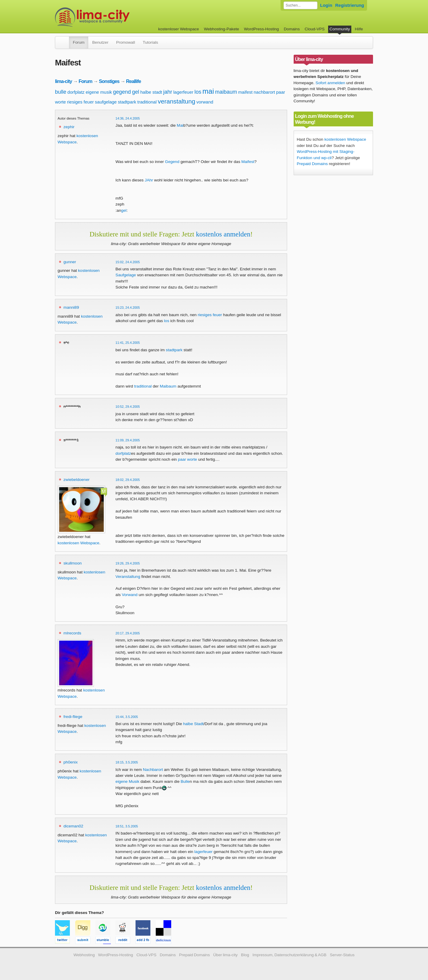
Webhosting (84, 955)
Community (340, 29)
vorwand (205, 102)
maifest (245, 92)
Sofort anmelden (331, 83)
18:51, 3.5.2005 (127, 826)
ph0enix (71, 762)
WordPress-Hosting (262, 29)
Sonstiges (109, 81)
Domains (292, 29)
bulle (61, 92)
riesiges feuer (80, 102)
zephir (69, 127)
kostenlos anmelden (223, 234)
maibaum (226, 92)
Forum (79, 42)
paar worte (188, 459)
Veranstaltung (128, 577)
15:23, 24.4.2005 (128, 308)
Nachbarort (153, 770)
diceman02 (74, 826)
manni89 (71, 307)
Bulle (185, 781)
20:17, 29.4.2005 (128, 633)
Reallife (133, 81)
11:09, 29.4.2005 (128, 440)
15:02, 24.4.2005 (128, 262)
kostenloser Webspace (178, 29)
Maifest (248, 162)
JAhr (149, 180)
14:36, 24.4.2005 (128, 118)
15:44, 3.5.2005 (127, 717)
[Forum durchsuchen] (300, 5)
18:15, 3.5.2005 (127, 762)
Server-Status (342, 955)
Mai (180, 125)
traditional (147, 102)
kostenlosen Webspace (78, 543)
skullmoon (73, 563)
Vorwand (130, 595)
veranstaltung (177, 101)
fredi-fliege (73, 717)
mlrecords (73, 633)
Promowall (126, 42)
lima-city (63, 81)
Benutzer (100, 42)
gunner (70, 262)
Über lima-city (225, 955)
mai (208, 91)
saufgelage (106, 102)
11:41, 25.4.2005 (128, 343)
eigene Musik (128, 781)
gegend (122, 92)
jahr (168, 92)
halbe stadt (151, 92)
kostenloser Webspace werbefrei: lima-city (114, 17)
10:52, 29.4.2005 (128, 407)
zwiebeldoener (77, 480)
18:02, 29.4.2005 (128, 480)
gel (136, 92)
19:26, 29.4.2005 (128, 563)
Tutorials (150, 42)
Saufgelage (126, 275)
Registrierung (350, 5)
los (198, 92)
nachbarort (264, 92)
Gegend (172, 162)
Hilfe (359, 29)
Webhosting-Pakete (221, 29)
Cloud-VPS (315, 29)
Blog (245, 955)
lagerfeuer (183, 92)
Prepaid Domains (312, 164)
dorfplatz (76, 92)
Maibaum (168, 386)
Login (326, 5)
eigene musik (99, 92)
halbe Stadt (193, 724)
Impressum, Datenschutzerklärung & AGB (289, 955)
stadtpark (127, 102)
